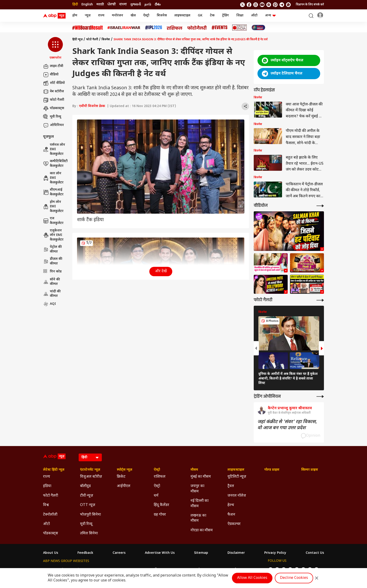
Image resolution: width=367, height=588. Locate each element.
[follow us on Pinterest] (275, 5)
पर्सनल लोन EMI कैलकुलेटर (54, 149)
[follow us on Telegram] (282, 5)
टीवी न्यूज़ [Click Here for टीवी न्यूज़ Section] (87, 496)
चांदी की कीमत (52, 294)
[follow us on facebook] (249, 5)
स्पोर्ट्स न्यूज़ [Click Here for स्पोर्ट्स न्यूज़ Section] (125, 470)
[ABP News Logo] (55, 16)
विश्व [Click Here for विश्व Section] (46, 505)
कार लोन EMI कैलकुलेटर (53, 178)
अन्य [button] (270, 16)
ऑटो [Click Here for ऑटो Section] (46, 524)
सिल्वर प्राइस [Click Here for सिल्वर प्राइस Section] (310, 470)
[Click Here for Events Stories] (220, 28)
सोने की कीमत (51, 282)
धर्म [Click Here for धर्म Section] (156, 496)
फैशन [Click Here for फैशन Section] (231, 515)
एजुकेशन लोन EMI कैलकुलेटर (53, 235)
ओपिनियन (53, 125)
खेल (133, 16)
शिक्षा (240, 16)
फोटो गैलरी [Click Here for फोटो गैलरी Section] (51, 496)
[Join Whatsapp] (288, 5)
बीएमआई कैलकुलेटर (53, 192)
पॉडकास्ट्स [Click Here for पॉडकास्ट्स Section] (51, 534)
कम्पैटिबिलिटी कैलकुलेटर (55, 164)
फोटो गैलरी (54, 100)
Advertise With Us (160, 553)
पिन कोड (52, 272)
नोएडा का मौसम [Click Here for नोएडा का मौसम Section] (202, 530)
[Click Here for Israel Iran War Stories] (124, 28)
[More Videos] (320, 206)
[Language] (90, 457)
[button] (55, 48)
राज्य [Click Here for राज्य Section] (47, 477)
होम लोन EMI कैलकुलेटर (53, 207)
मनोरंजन (117, 16)
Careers (119, 553)
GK (200, 16)
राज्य (101, 16)
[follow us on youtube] (262, 5)
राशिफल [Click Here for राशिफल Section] (160, 477)
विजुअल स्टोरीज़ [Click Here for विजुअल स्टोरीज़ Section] (91, 477)
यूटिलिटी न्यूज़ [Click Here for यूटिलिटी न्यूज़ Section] (237, 477)
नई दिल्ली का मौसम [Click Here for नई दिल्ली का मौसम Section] (200, 504)
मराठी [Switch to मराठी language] (100, 5)
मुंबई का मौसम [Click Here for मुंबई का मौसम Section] (201, 477)
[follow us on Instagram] (269, 5)
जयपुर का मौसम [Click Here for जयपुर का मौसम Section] (197, 489)
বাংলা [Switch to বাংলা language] (123, 5)
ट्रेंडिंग (226, 16)
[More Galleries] (320, 300)
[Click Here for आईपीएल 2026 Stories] (154, 28)
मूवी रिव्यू (52, 117)
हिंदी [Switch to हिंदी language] (75, 5)
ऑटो (254, 16)
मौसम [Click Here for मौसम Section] (194, 470)
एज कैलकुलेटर (53, 221)
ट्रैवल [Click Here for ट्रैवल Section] (231, 486)
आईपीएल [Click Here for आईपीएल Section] (124, 486)
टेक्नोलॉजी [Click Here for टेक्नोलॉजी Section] (50, 515)
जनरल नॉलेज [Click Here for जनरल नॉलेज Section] (237, 496)
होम (75, 16)
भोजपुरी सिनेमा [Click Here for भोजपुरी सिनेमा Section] (90, 515)
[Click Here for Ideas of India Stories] (240, 28)
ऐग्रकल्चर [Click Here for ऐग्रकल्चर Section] (234, 524)
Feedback (85, 553)
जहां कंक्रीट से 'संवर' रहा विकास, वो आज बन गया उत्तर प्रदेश (287, 425)
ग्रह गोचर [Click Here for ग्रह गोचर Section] (160, 515)
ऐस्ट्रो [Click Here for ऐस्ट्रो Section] (157, 470)
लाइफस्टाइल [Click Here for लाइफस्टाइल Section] (236, 470)
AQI (50, 304)
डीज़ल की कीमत (53, 261)
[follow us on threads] (256, 5)
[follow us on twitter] (242, 5)
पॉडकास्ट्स (54, 108)
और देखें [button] (161, 271)
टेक (212, 16)
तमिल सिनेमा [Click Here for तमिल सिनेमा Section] (89, 534)
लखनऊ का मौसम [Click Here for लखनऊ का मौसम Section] (198, 518)
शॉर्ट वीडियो (54, 83)
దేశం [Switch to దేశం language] (158, 5)
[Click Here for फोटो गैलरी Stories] (197, 28)
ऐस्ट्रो (146, 16)
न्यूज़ (88, 16)
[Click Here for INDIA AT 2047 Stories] (258, 28)
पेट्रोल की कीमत (52, 249)
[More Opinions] (320, 396)
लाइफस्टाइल (182, 16)
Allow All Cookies (252, 578)
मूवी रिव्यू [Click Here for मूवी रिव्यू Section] (86, 524)
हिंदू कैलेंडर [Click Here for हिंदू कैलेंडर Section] (161, 505)
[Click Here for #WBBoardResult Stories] (88, 28)
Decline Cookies (294, 578)
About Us (51, 553)
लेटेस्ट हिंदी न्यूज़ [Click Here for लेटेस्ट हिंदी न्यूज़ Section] (54, 470)
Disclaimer (236, 553)
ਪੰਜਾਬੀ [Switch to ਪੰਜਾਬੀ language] (112, 5)
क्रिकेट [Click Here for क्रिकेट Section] (121, 477)
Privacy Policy (275, 553)
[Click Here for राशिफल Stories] (175, 28)
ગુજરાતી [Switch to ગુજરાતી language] (136, 5)
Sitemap (201, 553)
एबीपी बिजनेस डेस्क (92, 106)
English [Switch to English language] (87, 5)
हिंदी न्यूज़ (77, 40)
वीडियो (51, 75)
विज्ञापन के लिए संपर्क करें (310, 5)
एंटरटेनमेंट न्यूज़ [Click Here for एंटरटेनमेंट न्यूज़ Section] (90, 470)
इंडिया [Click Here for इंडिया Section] (47, 486)
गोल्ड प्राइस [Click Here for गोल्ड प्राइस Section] (272, 470)
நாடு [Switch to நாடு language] (148, 5)
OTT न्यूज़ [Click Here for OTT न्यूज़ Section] (88, 505)
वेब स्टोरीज (53, 92)
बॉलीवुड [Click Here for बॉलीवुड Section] (85, 486)
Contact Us (315, 553)
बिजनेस (162, 16)
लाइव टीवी (53, 66)
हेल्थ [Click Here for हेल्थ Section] (231, 505)
